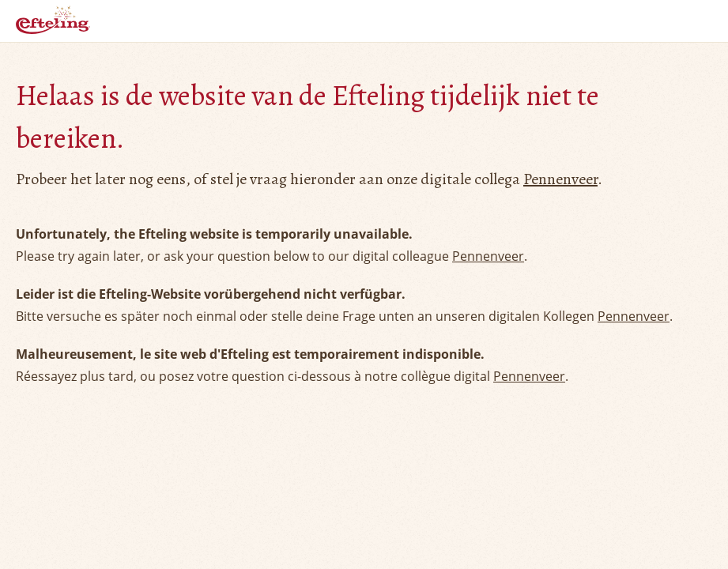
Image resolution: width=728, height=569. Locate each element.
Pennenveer (560, 179)
